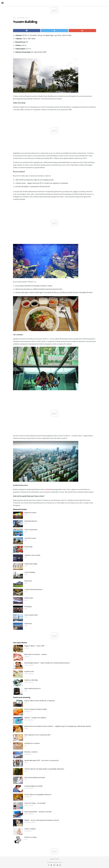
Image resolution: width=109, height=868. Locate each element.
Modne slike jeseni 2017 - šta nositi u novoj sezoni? (42, 760)
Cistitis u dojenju (30, 829)
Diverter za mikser (31, 837)
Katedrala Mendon (31, 521)
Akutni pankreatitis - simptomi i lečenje (38, 812)
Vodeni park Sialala (31, 564)
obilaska (48, 489)
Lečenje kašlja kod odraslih (33, 786)
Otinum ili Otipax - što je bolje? (35, 803)
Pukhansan (28, 624)
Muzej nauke (29, 598)
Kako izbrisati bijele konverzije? (35, 778)
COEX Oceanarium (31, 530)
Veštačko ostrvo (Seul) (32, 555)
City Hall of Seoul (30, 538)
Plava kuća (28, 581)
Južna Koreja (21, 18)
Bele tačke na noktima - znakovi (36, 654)
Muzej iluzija (28, 547)
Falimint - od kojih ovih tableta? (35, 718)
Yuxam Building (30, 572)
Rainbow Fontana (30, 513)
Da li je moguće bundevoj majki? (36, 709)
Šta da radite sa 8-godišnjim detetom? (38, 795)
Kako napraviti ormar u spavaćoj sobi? (38, 735)
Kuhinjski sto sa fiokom (32, 743)
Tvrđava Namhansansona (33, 589)
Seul (27, 18)
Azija (14, 18)
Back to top (55, 859)
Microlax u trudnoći (31, 752)
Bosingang (28, 607)
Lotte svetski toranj (31, 615)
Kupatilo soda (29, 671)
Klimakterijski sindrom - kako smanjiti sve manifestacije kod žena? (47, 663)
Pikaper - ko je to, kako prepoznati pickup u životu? (42, 820)
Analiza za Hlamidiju (31, 680)
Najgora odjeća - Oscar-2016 (34, 646)
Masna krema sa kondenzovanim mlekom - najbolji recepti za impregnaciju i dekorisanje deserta (58, 726)
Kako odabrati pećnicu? (33, 689)
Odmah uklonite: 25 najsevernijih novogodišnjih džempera (44, 769)
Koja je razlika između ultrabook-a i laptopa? (40, 701)
